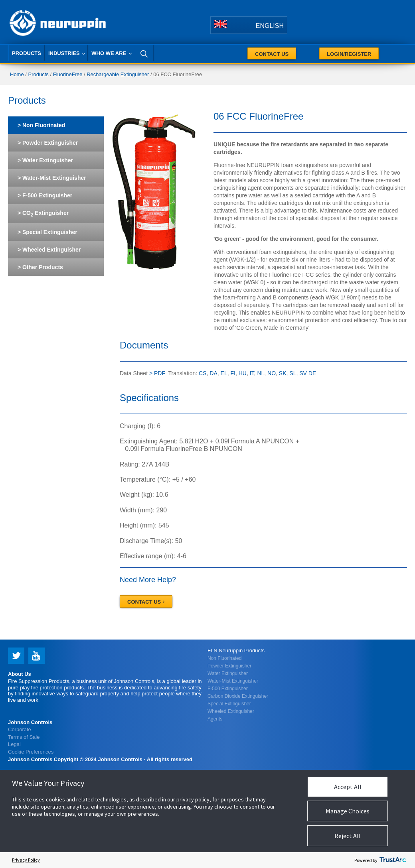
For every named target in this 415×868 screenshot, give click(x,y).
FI (233, 373)
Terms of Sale (24, 737)
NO (272, 373)
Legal (14, 744)
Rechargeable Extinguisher (118, 74)
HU (243, 373)
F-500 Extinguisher (228, 689)
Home (17, 74)
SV (303, 373)
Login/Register (349, 54)
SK (283, 373)
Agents (215, 719)
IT (252, 373)
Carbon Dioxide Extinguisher (238, 696)
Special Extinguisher (229, 704)
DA (213, 373)
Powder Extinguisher (229, 666)
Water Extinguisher (228, 673)
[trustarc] (393, 860)
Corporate (20, 729)
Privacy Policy (26, 860)
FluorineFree (68, 74)
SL (293, 373)
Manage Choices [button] (348, 811)
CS (203, 373)
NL (261, 373)
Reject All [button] (348, 836)
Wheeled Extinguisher (231, 711)
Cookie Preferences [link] (31, 752)
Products (39, 74)
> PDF (156, 373)
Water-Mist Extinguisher (233, 681)
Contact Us (272, 54)
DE (312, 373)
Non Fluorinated (224, 658)
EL (224, 373)
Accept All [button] (348, 787)
